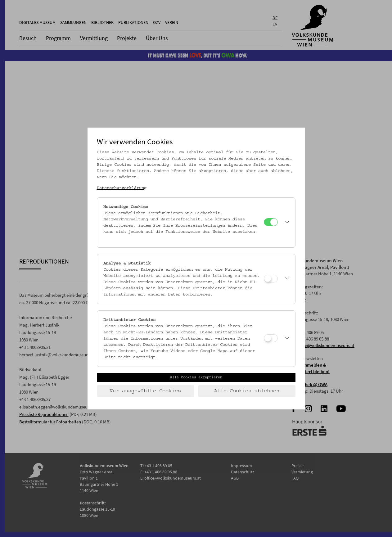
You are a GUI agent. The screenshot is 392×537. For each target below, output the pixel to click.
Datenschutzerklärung (122, 188)
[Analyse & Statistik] (271, 279)
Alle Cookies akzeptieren (196, 377)
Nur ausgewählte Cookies (145, 391)
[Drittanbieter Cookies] (271, 338)
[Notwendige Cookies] (271, 222)
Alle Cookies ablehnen (247, 391)
